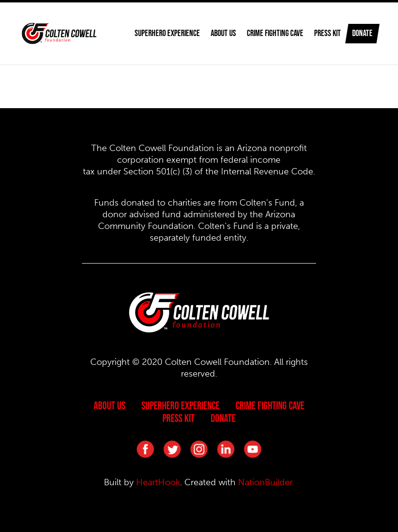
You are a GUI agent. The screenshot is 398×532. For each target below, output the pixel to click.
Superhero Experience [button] (158, 33)
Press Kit (318, 33)
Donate (362, 33)
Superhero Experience (180, 405)
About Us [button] (214, 33)
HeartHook (158, 482)
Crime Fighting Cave (266, 33)
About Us (109, 405)
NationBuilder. (266, 482)
